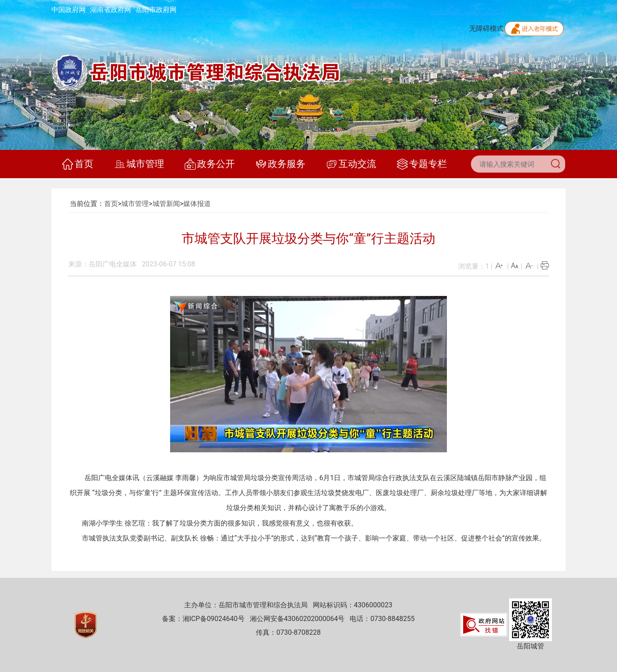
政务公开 (210, 164)
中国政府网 (69, 10)
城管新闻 (166, 204)
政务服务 (280, 164)
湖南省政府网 (111, 10)
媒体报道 (197, 204)
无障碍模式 (486, 28)
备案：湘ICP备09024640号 (203, 619)
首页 (78, 164)
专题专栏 (422, 164)
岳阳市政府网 (156, 10)
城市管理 (139, 164)
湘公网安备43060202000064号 (297, 619)
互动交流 (351, 164)
